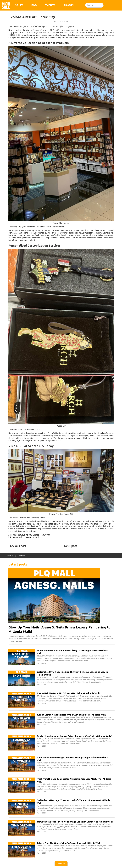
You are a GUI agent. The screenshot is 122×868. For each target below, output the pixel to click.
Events (50, 5)
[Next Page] (61, 864)
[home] (6, 5)
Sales (19, 5)
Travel (69, 5)
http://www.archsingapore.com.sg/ (24, 537)
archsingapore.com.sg (28, 529)
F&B (34, 5)
